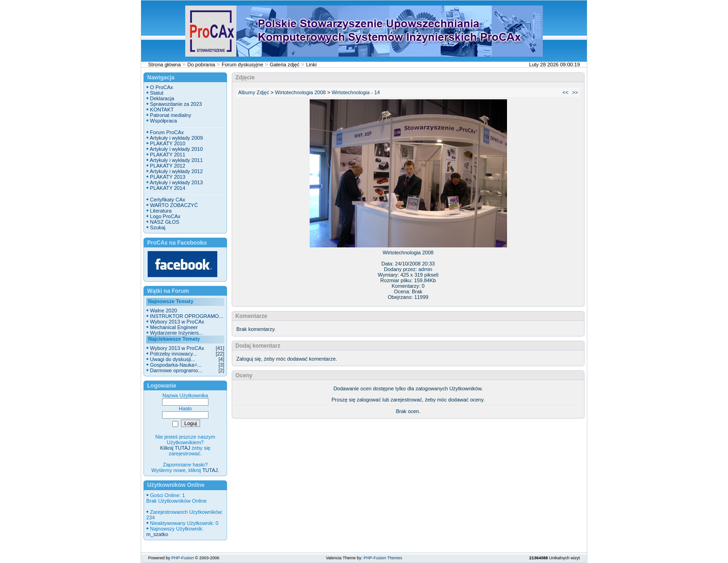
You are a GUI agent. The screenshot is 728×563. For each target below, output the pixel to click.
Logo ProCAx (165, 216)
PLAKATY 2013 (168, 177)
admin (425, 269)
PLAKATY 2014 (168, 188)
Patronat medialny (171, 115)
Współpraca (163, 121)
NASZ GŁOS (165, 222)
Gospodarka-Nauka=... (176, 365)
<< (565, 92)
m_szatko (157, 534)
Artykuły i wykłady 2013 (176, 182)
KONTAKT (162, 110)
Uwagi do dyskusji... (172, 359)
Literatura (161, 211)
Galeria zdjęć (285, 65)
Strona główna (164, 65)
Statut (157, 93)
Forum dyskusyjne (243, 65)
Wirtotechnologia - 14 (356, 92)
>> (575, 92)
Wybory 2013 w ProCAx (177, 322)
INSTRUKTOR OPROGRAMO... (186, 316)
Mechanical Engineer (174, 327)
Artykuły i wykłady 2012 (176, 171)
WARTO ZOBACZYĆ (174, 205)
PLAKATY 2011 (168, 155)
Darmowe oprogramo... (176, 370)
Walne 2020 (163, 311)
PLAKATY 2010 (168, 143)
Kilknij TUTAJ (175, 448)
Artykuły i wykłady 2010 (176, 149)
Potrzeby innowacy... (173, 354)
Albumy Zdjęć (254, 92)
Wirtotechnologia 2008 (300, 92)
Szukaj (158, 227)
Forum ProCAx (167, 132)
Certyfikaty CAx (168, 200)
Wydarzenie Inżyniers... (176, 333)
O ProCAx (162, 87)
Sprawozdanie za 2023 (176, 104)
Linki (311, 65)
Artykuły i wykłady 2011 (176, 160)
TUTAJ (210, 470)
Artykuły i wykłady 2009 (176, 138)
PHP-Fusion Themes (383, 558)
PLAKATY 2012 (168, 166)
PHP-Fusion (183, 558)
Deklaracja (162, 98)
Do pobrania (201, 65)
